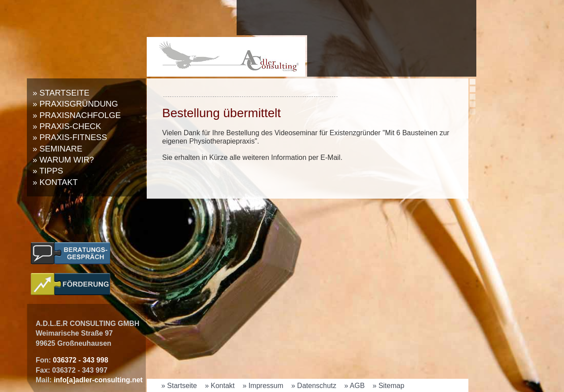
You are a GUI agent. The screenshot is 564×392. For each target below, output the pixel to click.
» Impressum (263, 386)
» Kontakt (55, 182)
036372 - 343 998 (80, 360)
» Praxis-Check (67, 126)
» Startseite (61, 93)
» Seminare (58, 149)
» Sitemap (389, 386)
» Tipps (48, 171)
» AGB (354, 386)
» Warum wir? (63, 160)
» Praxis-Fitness (70, 137)
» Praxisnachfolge (77, 115)
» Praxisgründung (75, 104)
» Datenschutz (314, 386)
